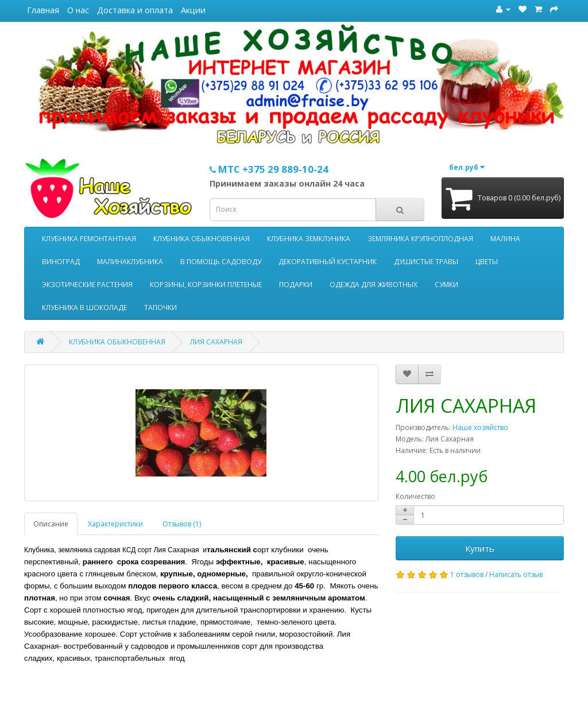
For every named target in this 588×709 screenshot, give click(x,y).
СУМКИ (446, 284)
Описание (51, 524)
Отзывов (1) (182, 524)
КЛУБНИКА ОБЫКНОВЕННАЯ (202, 239)
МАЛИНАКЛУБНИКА (130, 261)
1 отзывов (467, 574)
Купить (480, 548)
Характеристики (115, 524)
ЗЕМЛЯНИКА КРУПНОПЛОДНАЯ (420, 239)
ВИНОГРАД (61, 261)
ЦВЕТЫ (487, 261)
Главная (43, 10)
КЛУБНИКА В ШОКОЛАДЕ (84, 307)
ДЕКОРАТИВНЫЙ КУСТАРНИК (328, 261)
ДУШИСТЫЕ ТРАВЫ (426, 261)
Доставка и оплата (135, 10)
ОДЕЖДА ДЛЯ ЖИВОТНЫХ (374, 284)
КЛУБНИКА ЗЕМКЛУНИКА (309, 239)
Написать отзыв (516, 574)
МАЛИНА (505, 239)
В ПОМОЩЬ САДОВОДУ (221, 261)
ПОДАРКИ (296, 284)
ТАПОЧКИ (160, 307)
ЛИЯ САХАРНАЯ (216, 342)
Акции (193, 10)
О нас (78, 10)
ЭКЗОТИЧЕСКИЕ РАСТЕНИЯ (87, 284)
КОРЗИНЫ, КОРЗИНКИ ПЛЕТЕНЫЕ (206, 284)
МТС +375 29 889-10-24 (269, 169)
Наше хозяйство (480, 427)
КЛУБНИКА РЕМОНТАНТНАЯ (89, 239)
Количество (415, 496)
